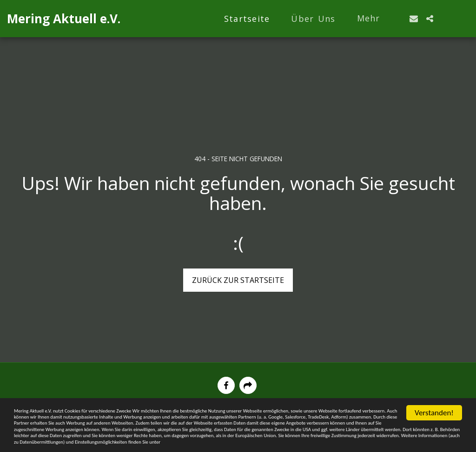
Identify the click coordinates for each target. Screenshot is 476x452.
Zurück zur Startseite (238, 280)
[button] (414, 19)
